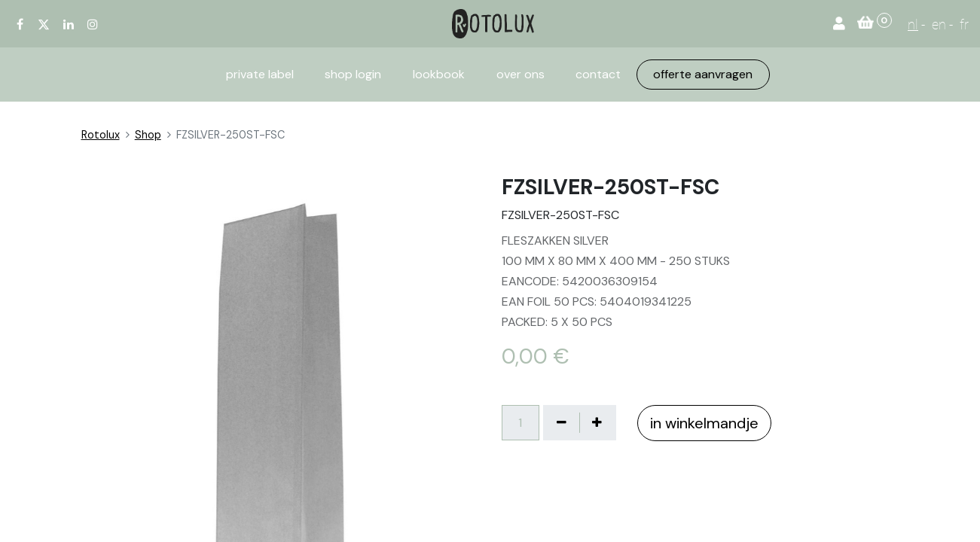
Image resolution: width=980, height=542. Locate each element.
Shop (148, 135)
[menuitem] (260, 75)
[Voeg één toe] (597, 422)
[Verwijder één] (562, 422)
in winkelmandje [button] (704, 423)
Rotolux (101, 135)
